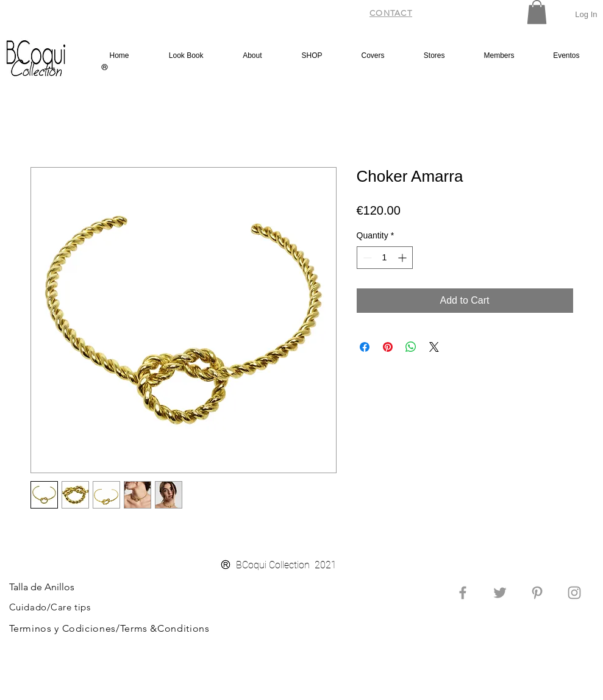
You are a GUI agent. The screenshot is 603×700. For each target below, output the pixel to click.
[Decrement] (366, 258)
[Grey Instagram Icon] (574, 593)
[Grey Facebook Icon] (463, 593)
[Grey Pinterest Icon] (537, 593)
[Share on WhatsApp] (411, 347)
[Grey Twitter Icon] (500, 593)
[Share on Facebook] (365, 347)
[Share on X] (434, 347)
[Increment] (403, 258)
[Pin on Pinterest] (388, 347)
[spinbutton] (385, 258)
